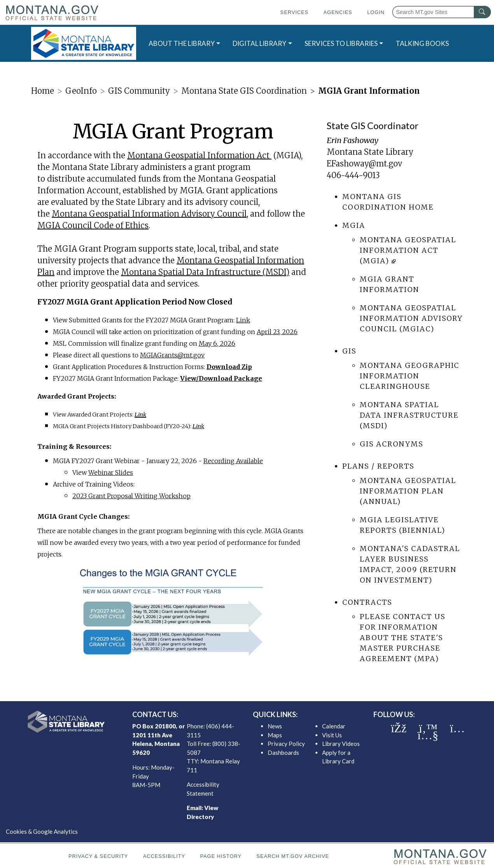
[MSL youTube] (428, 735)
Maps (275, 735)
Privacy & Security (98, 856)
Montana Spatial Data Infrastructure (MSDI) (205, 272)
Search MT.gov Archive (293, 856)
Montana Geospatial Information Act (198, 155)
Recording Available (233, 461)
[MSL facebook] (399, 728)
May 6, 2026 (217, 343)
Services (294, 12)
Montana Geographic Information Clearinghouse (410, 376)
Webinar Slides (111, 472)
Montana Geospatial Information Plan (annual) (408, 491)
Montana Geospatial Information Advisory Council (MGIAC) (411, 318)
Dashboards (283, 752)
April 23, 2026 (277, 332)
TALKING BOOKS (422, 43)
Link (243, 320)
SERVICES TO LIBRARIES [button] (341, 43)
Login (376, 12)
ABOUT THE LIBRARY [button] (182, 43)
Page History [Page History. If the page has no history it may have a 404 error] (221, 856)
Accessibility (164, 856)
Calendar (334, 726)
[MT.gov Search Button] (482, 12)
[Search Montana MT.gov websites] (441, 12)
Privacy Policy (286, 744)
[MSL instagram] (457, 728)
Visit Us (332, 735)
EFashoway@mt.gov (364, 164)
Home (43, 91)
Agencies (338, 12)
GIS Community (139, 91)
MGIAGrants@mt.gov (172, 355)
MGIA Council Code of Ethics (93, 225)
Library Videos (341, 744)
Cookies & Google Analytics (42, 831)
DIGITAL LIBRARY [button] (259, 43)
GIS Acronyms (392, 444)
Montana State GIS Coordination (244, 91)
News (275, 726)
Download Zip (229, 367)
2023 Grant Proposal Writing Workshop (131, 496)
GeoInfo (81, 91)
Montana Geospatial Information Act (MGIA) (408, 250)
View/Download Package (221, 378)
